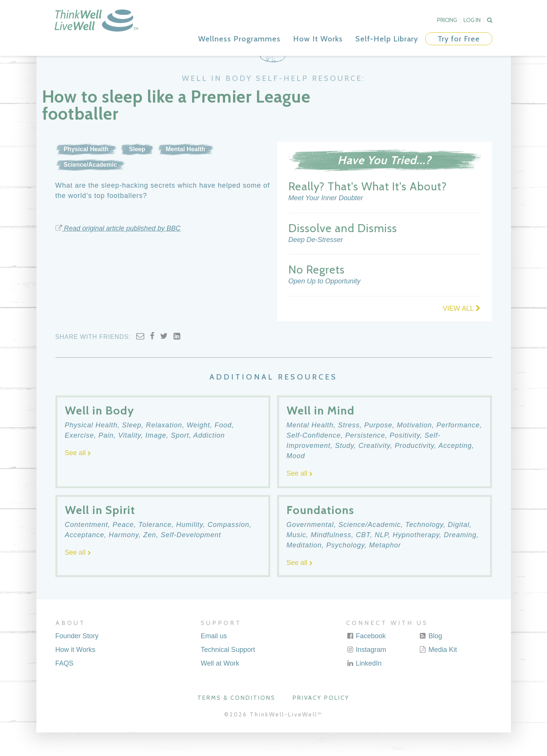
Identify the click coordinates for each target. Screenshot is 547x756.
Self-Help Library (387, 39)
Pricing (447, 20)
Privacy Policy (321, 722)
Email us (214, 660)
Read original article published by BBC (118, 252)
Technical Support (228, 673)
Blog (431, 660)
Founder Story (77, 660)
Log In (472, 20)
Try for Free (459, 39)
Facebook (366, 660)
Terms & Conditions (236, 722)
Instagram (366, 673)
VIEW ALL (461, 332)
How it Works (76, 673)
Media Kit (438, 673)
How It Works (318, 39)
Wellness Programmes (239, 39)
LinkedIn (364, 687)
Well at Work (220, 687)
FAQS (65, 687)
